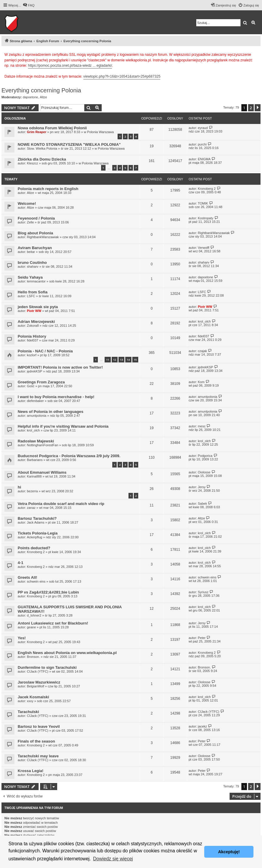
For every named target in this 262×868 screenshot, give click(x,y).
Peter (202, 638)
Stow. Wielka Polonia (42, 148)
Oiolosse (204, 472)
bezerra (32, 491)
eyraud (203, 128)
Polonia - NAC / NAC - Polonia (45, 351)
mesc (202, 426)
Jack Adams (36, 522)
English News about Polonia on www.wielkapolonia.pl (67, 653)
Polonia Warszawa (100, 132)
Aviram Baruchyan (35, 248)
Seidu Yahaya (30, 277)
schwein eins (36, 581)
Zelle (30, 222)
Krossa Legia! (31, 771)
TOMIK (203, 203)
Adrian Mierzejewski (36, 322)
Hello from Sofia (33, 292)
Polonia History (32, 336)
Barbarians (35, 460)
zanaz (31, 508)
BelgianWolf (36, 686)
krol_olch (204, 321)
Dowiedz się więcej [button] (113, 859)
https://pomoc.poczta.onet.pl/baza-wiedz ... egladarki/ (70, 66)
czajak (202, 351)
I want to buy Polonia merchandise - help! (56, 397)
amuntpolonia (207, 397)
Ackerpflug (34, 537)
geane (31, 627)
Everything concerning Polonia (41, 90)
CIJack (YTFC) (38, 671)
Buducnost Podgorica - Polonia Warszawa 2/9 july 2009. (69, 456)
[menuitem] (29, 5)
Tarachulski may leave (38, 756)
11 (108, 360)
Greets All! (27, 577)
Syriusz (203, 592)
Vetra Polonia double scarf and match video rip (61, 504)
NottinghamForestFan (42, 445)
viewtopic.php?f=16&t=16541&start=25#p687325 (122, 76)
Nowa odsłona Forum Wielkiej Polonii (52, 128)
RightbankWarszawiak (43, 237)
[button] (258, 108)
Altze (43, 97)
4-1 (20, 563)
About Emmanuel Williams (42, 472)
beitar (31, 252)
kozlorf (32, 355)
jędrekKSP (34, 371)
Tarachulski (28, 712)
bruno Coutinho (32, 263)
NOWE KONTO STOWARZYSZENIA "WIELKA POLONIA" (69, 144)
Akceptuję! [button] (229, 852)
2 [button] (251, 108)
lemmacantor (36, 281)
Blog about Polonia (35, 233)
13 (121, 360)
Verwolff (203, 248)
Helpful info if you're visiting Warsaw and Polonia (63, 426)
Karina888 (34, 476)
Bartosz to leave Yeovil (39, 726)
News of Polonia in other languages (51, 412)
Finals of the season (36, 741)
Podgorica (205, 456)
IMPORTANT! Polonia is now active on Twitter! (60, 367)
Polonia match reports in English (48, 189)
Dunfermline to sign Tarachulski (47, 667)
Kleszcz (32, 163)
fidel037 (33, 340)
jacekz (202, 726)
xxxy (30, 701)
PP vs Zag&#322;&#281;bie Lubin (48, 592)
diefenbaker (35, 401)
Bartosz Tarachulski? (37, 518)
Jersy (202, 487)
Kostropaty (206, 218)
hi (19, 487)
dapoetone (30, 97)
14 (128, 360)
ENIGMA (204, 159)
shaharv (33, 267)
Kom (201, 382)
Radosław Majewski (36, 441)
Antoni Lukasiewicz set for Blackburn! (53, 623)
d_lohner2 (34, 615)
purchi (202, 144)
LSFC (31, 296)
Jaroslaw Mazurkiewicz (39, 682)
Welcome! (27, 203)
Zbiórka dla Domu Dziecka (42, 159)
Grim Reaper (37, 132)
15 (135, 360)
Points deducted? (34, 548)
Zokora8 (33, 326)
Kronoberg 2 (207, 189)
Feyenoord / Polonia (36, 218)
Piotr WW (34, 311)
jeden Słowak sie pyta (38, 307)
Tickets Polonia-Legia (38, 533)
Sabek (202, 504)
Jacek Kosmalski (33, 697)
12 (115, 360)
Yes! (22, 638)
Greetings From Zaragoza (41, 382)
